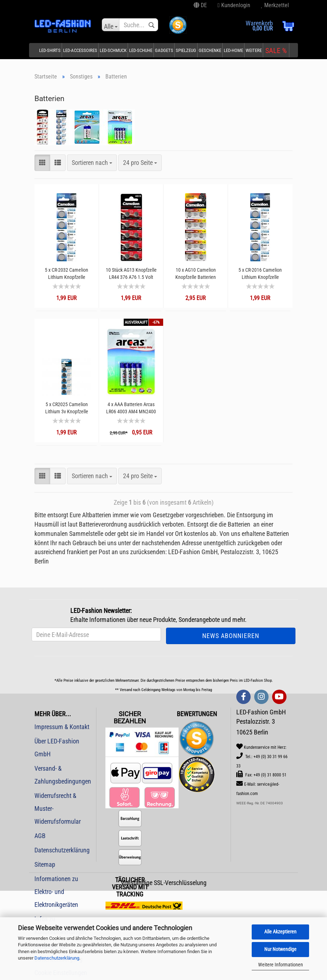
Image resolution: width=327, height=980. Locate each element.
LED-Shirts (50, 50)
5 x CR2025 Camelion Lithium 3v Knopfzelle (67, 408)
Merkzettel (275, 5)
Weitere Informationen (281, 965)
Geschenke (210, 50)
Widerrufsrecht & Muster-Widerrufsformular (58, 808)
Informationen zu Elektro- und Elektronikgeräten (56, 892)
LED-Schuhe (141, 50)
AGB (40, 836)
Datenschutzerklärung (57, 958)
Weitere (254, 50)
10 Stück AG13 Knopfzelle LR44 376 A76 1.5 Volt (131, 273)
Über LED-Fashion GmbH (57, 748)
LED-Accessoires (80, 50)
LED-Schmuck (113, 50)
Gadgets (164, 50)
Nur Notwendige (280, 949)
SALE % (276, 51)
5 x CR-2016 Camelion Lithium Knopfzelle (260, 273)
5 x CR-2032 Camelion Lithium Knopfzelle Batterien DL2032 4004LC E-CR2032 (67, 274)
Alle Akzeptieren (280, 932)
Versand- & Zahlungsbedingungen (63, 775)
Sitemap (45, 864)
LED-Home (233, 50)
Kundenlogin (234, 5)
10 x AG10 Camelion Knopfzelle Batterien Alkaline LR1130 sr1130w (196, 274)
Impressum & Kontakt (62, 727)
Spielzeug (186, 50)
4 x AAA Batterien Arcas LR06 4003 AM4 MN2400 (131, 408)
